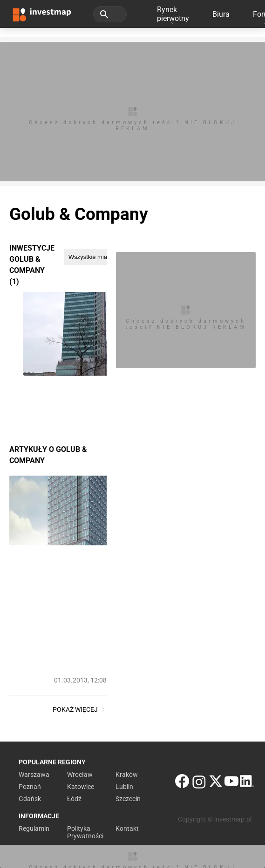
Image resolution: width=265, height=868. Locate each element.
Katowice (81, 787)
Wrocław (80, 775)
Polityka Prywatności (85, 832)
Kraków (127, 775)
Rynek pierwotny (173, 14)
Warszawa (34, 775)
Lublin (124, 787)
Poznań (30, 787)
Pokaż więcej (80, 709)
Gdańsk (30, 799)
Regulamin (34, 828)
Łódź (74, 799)
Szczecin (128, 799)
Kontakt (127, 828)
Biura (221, 14)
